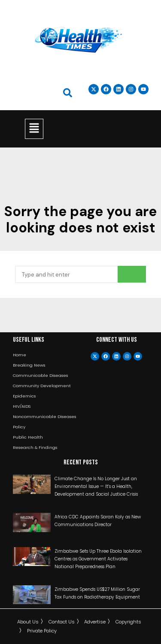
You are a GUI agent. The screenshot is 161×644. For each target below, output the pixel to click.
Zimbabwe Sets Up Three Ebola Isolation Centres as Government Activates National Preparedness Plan (98, 559)
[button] (34, 129)
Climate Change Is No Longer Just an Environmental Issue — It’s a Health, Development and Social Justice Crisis (96, 486)
